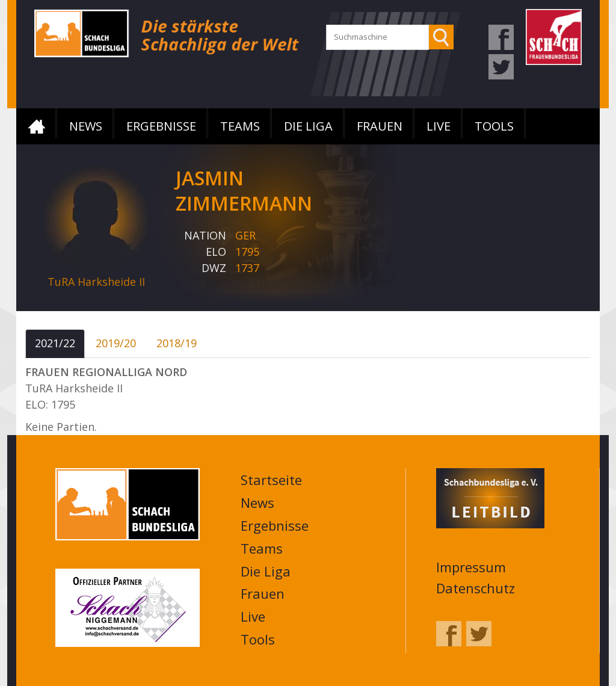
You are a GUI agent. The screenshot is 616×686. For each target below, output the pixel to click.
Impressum (471, 567)
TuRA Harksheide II (96, 282)
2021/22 (55, 343)
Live (439, 126)
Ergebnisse (161, 126)
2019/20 (116, 343)
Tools (494, 126)
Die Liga (308, 126)
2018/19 (177, 343)
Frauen (380, 126)
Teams (240, 126)
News (86, 126)
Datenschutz (476, 588)
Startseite (37, 126)
